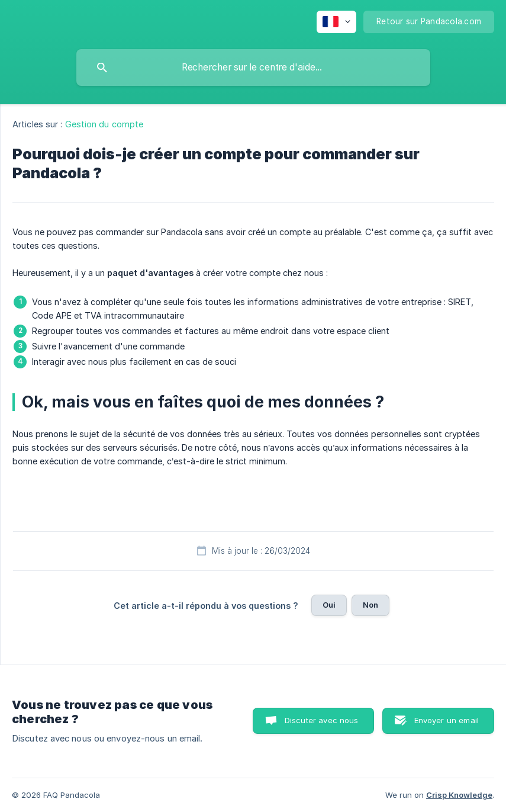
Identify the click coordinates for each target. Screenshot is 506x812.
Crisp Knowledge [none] (459, 795)
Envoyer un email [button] (447, 720)
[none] (336, 22)
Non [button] (370, 605)
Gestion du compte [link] (104, 124)
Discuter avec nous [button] (322, 720)
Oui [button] (329, 605)
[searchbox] (253, 68)
